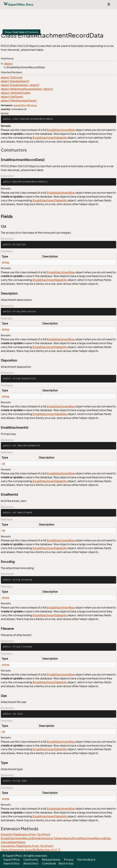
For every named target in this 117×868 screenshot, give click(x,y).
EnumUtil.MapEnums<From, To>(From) (26, 834)
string (6, 262)
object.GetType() (12, 97)
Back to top (66, 863)
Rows (34, 105)
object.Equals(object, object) (20, 85)
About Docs (31, 863)
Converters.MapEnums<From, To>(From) (27, 846)
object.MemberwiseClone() (19, 101)
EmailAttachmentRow (61, 130)
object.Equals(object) (15, 81)
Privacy (69, 860)
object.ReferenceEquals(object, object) (27, 89)
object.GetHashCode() (16, 93)
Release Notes (51, 860)
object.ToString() (12, 77)
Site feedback (86, 860)
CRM (28, 105)
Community (31, 860)
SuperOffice (19, 105)
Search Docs (12, 863)
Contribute (49, 863)
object (8, 64)
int (3, 463)
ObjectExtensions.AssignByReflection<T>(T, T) (31, 850)
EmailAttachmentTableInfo (50, 138)
